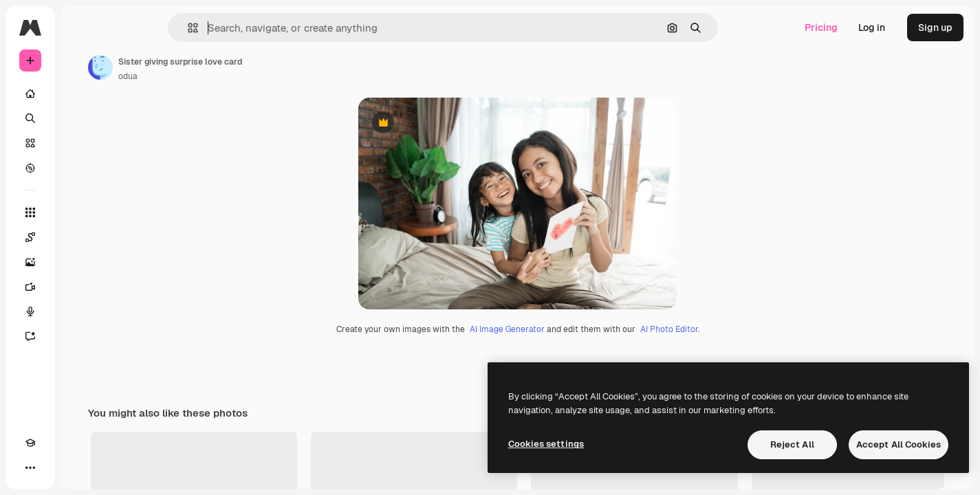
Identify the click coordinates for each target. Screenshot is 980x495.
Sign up (935, 27)
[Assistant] (83, 336)
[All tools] (83, 212)
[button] (240, 28)
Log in (872, 27)
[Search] (83, 118)
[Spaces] (83, 237)
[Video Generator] (83, 287)
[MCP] (80, 467)
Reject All (792, 444)
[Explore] (83, 168)
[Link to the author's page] (205, 67)
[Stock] (83, 143)
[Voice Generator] (83, 311)
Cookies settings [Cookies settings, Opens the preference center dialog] (546, 444)
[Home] (83, 93)
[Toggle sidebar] (135, 27)
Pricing (821, 27)
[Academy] (30, 467)
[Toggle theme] (55, 467)
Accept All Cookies (899, 444)
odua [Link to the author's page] (232, 76)
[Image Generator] (83, 262)
